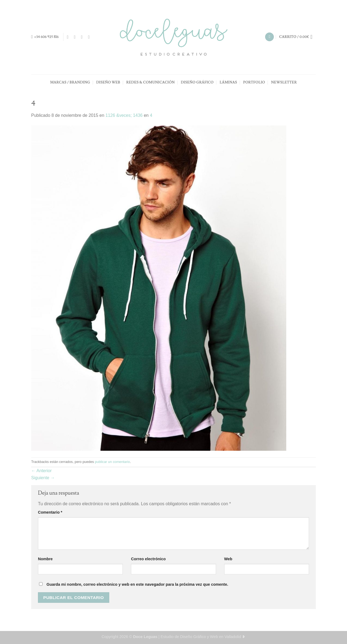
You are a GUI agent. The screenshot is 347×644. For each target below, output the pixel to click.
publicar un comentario (112, 462)
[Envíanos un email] (83, 37)
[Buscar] (269, 37)
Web (228, 559)
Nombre (45, 559)
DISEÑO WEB (108, 82)
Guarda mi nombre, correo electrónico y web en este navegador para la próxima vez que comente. (137, 584)
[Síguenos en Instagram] (76, 37)
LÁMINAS (228, 82)
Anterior (41, 471)
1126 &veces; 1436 (124, 115)
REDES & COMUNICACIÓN (151, 82)
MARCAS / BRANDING (70, 82)
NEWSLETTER (284, 82)
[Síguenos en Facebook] (69, 37)
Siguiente (43, 478)
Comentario (50, 512)
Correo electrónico (148, 559)
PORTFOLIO (254, 82)
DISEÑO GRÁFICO (197, 82)
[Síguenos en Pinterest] (90, 37)
